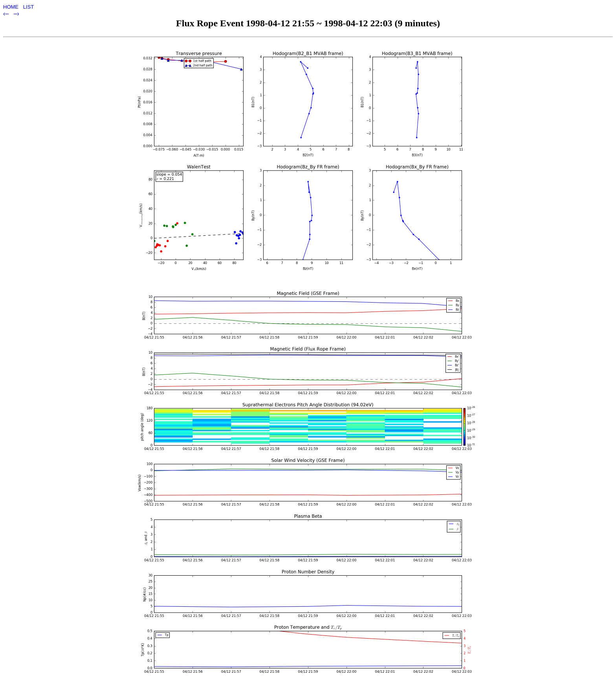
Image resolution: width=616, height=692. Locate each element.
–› (16, 14)
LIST (28, 7)
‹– (7, 14)
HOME (12, 7)
